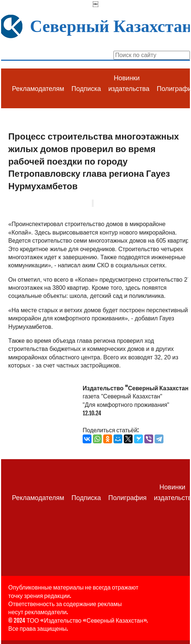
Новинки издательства (129, 83)
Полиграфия (127, 498)
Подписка (86, 89)
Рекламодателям (38, 89)
